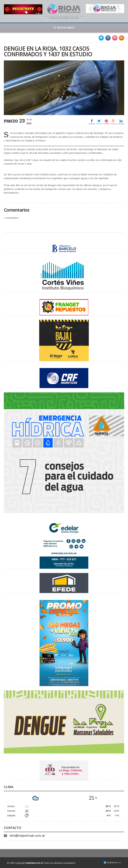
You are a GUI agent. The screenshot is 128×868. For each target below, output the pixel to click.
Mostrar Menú (64, 28)
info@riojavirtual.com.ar (27, 836)
